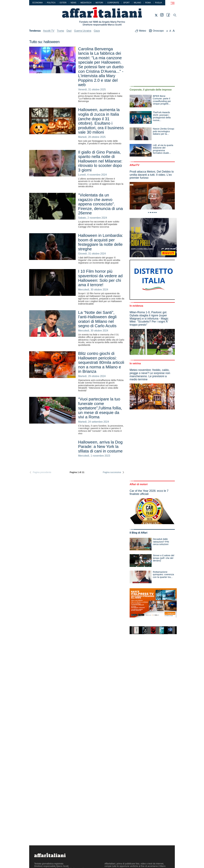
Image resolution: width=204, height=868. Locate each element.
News (73, 3)
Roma (148, 3)
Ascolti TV (49, 31)
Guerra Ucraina (83, 31)
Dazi (69, 31)
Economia (38, 3)
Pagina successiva (114, 472)
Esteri (63, 3)
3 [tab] (152, 212)
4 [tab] (154, 212)
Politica (51, 3)
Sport (126, 3)
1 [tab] (148, 212)
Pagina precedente (40, 472)
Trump (60, 31)
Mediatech (86, 3)
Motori (99, 3)
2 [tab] (150, 212)
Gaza (97, 31)
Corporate (113, 3)
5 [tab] (156, 212)
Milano (137, 3)
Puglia (158, 3)
